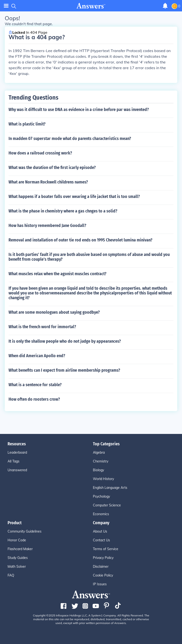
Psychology (101, 496)
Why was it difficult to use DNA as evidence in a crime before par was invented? (79, 110)
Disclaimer (101, 567)
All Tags (14, 461)
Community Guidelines (25, 531)
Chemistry (101, 461)
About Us (100, 531)
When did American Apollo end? (37, 356)
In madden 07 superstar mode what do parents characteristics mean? (70, 139)
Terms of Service (106, 549)
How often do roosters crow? (34, 399)
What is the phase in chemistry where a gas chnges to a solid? (63, 211)
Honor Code (17, 540)
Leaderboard (17, 452)
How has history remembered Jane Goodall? (47, 226)
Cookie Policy (103, 575)
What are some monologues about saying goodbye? (54, 312)
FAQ (11, 575)
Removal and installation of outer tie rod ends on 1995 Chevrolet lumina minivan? (80, 240)
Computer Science (107, 505)
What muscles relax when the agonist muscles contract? (57, 274)
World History (103, 479)
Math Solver (17, 567)
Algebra (99, 452)
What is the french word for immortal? (42, 327)
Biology (98, 470)
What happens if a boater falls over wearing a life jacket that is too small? (74, 197)
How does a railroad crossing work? (40, 153)
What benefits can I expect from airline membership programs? (64, 370)
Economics (101, 514)
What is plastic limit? (27, 124)
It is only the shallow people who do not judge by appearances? (65, 341)
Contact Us (101, 540)
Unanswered (17, 470)
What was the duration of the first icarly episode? (52, 168)
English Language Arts (110, 488)
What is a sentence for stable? (35, 385)
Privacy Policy (103, 558)
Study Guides (18, 558)
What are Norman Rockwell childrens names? (48, 182)
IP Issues (100, 584)
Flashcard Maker (20, 549)
